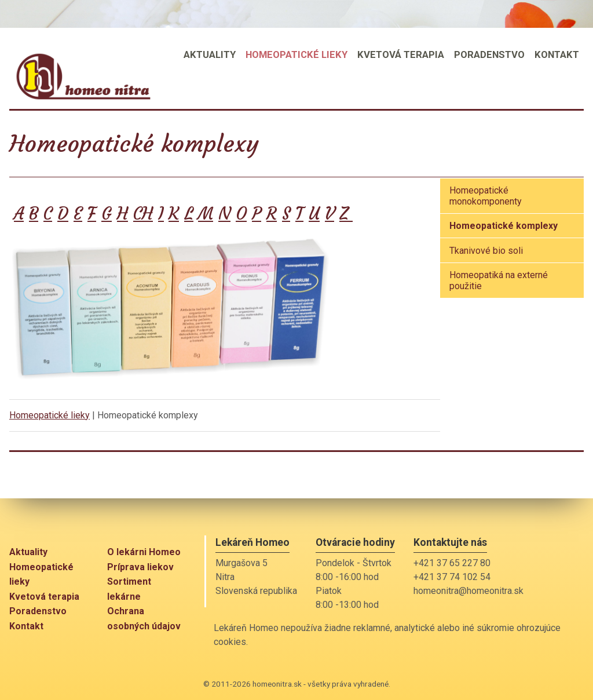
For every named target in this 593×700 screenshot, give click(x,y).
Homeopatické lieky (50, 415)
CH (143, 214)
